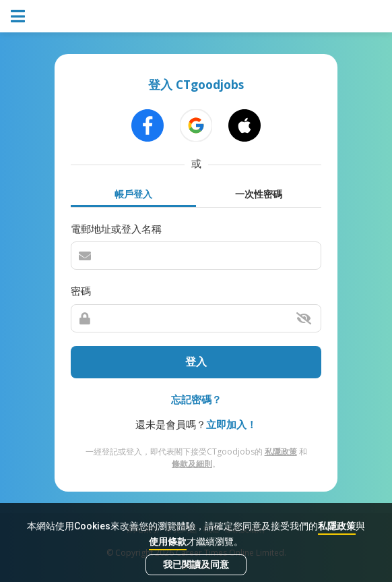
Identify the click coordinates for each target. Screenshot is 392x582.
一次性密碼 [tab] (259, 194)
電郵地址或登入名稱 (116, 229)
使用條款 (168, 542)
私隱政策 (337, 526)
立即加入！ (231, 424)
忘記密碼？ (196, 399)
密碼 (81, 291)
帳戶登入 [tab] (133, 194)
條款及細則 (192, 464)
